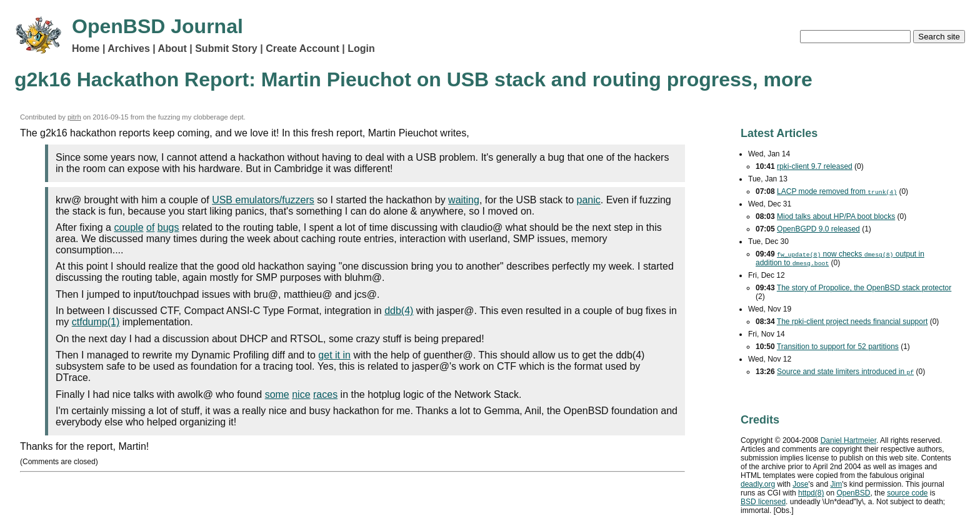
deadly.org (758, 484)
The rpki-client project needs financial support (852, 322)
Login (361, 48)
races (325, 394)
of (150, 227)
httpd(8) (811, 493)
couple (128, 227)
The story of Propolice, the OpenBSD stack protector (864, 288)
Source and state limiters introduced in (845, 372)
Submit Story (226, 48)
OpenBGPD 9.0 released (818, 229)
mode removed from (837, 191)
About (172, 48)
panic (589, 200)
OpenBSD (853, 493)
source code (907, 493)
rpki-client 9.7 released (815, 166)
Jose (800, 484)
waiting (464, 200)
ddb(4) (399, 311)
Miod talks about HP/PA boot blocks (836, 216)
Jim (837, 484)
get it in (334, 355)
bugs (168, 227)
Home (86, 48)
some (277, 394)
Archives (129, 48)
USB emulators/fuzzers (263, 200)
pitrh (74, 117)
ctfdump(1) (96, 322)
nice (301, 394)
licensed (763, 502)
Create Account (302, 48)
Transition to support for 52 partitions (838, 347)
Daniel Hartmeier (848, 440)
